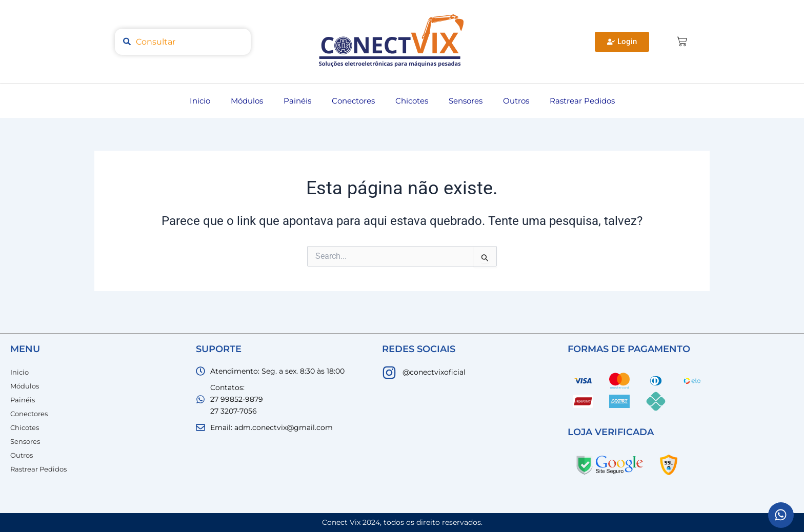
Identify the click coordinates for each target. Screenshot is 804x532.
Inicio (200, 101)
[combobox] (183, 42)
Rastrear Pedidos (582, 101)
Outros (516, 101)
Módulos (247, 101)
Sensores (466, 101)
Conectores (353, 101)
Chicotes (412, 101)
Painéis (297, 101)
